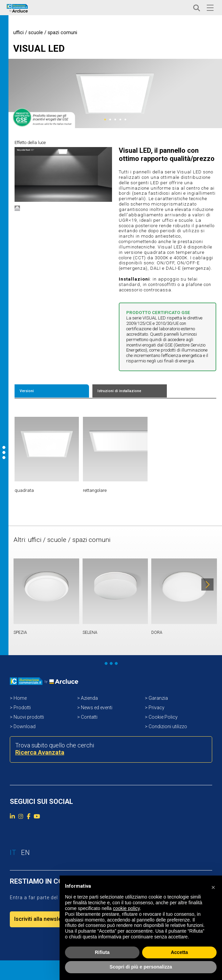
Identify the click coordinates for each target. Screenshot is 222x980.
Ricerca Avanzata (40, 752)
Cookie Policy (163, 717)
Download (25, 726)
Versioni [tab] (27, 391)
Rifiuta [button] (102, 952)
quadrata (24, 490)
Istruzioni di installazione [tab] (119, 391)
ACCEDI (147, 8)
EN (184, 8)
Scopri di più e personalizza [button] (141, 967)
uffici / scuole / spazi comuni (45, 33)
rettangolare (95, 490)
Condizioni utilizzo (168, 726)
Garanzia (158, 698)
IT (174, 8)
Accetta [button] (180, 952)
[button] (213, 886)
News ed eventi (97, 708)
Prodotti (22, 708)
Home (20, 698)
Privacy (157, 708)
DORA (157, 632)
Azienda (89, 698)
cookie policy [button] (126, 908)
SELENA (90, 632)
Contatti (89, 717)
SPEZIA (20, 632)
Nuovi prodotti (29, 717)
